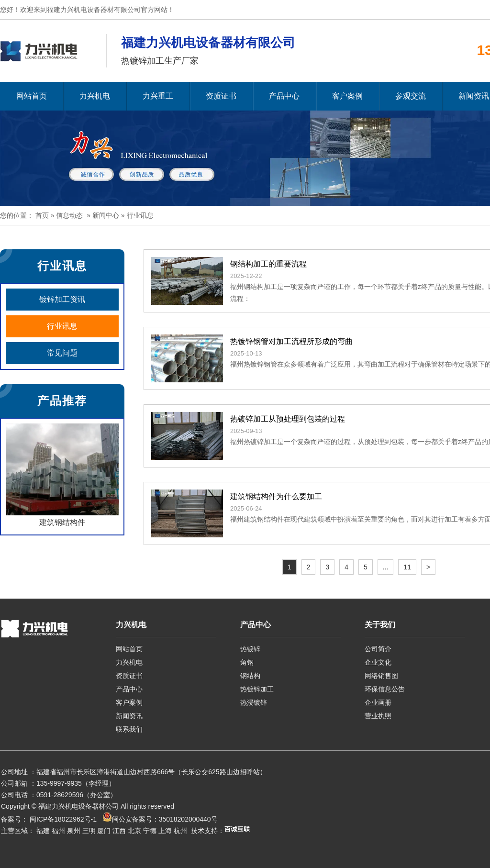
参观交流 (411, 96)
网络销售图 (381, 676)
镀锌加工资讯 (62, 299)
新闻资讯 (129, 716)
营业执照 (378, 716)
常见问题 (62, 353)
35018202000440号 (188, 819)
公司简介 (378, 649)
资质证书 (221, 96)
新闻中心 (106, 215)
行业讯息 (62, 326)
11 (407, 567)
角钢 (247, 662)
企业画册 (378, 702)
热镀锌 (250, 649)
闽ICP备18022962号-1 (63, 819)
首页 (42, 215)
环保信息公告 (385, 689)
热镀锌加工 (257, 689)
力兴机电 (95, 96)
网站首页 (32, 96)
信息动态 (69, 215)
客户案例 (347, 96)
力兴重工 (158, 96)
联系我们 (129, 729)
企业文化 (378, 662)
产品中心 (284, 96)
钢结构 (250, 676)
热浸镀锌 (254, 702)
